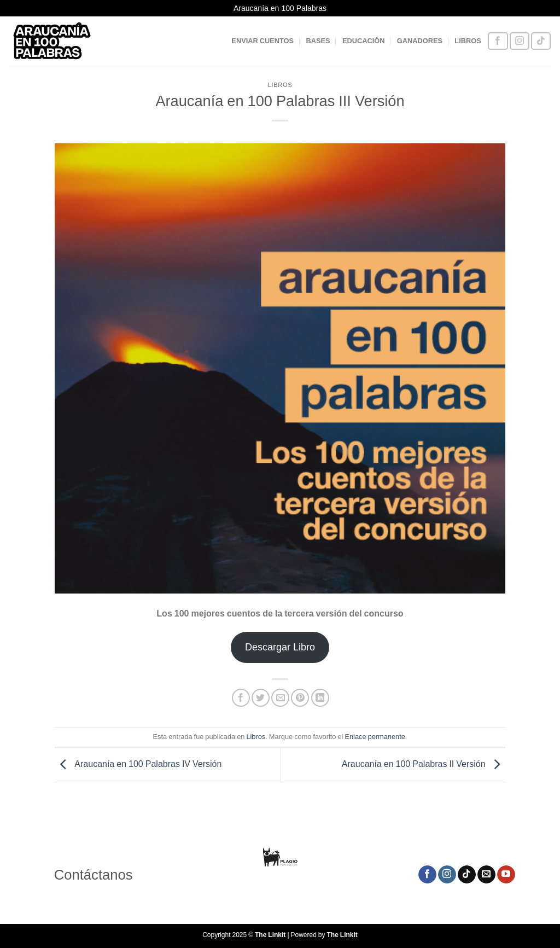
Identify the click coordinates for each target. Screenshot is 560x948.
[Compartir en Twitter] (261, 698)
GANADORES (420, 41)
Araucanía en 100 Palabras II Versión (424, 764)
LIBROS (468, 41)
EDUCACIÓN (364, 41)
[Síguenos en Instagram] (520, 41)
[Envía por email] (280, 698)
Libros (280, 85)
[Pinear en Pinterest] (300, 698)
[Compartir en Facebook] (241, 698)
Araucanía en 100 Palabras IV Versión (138, 764)
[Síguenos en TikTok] (541, 41)
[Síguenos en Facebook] (498, 41)
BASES (318, 41)
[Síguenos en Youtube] (506, 875)
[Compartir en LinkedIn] (320, 698)
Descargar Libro (280, 647)
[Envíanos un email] (486, 875)
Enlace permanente (375, 737)
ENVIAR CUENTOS (262, 41)
